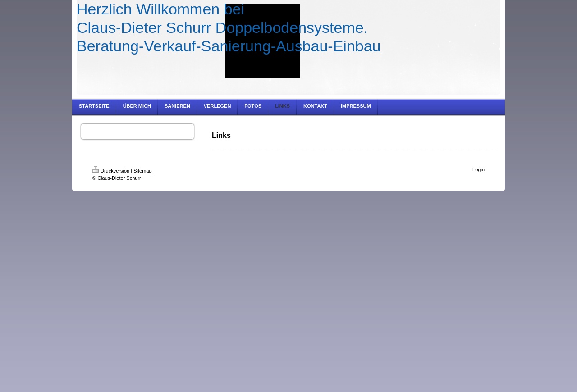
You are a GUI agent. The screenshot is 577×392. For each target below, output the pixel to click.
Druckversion (111, 171)
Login (479, 169)
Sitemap (142, 171)
